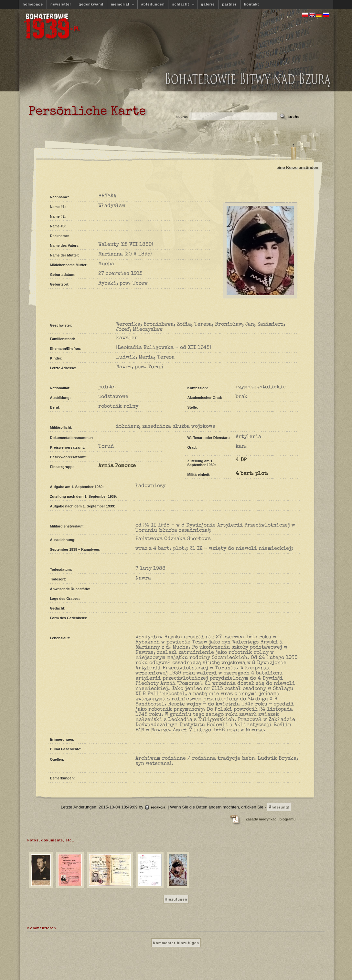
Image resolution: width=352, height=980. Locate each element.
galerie (208, 4)
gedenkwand (91, 4)
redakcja (158, 807)
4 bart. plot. (252, 474)
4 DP (241, 460)
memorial (121, 4)
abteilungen (153, 4)
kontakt (251, 4)
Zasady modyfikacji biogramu (271, 819)
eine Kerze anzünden (298, 167)
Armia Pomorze (117, 466)
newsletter (61, 4)
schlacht (181, 4)
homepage (33, 4)
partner (229, 4)
